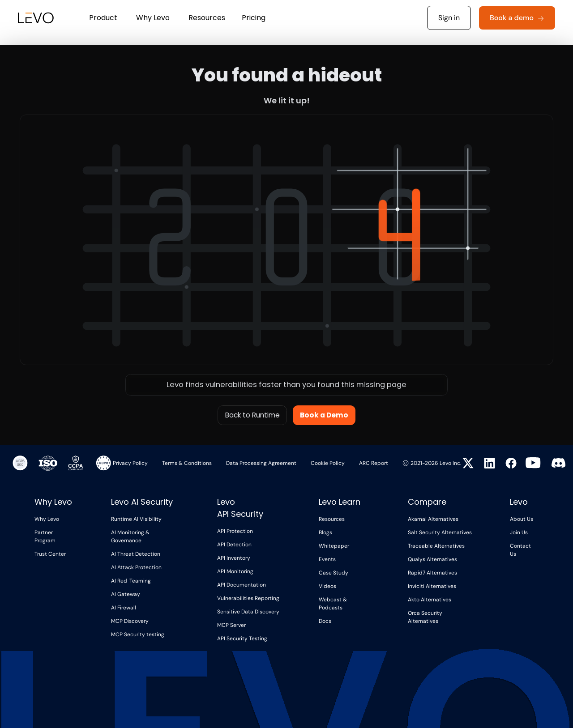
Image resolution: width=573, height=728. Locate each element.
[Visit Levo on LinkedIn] (488, 463)
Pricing (254, 18)
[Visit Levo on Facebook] (509, 463)
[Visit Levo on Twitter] (466, 463)
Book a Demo (324, 415)
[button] (103, 18)
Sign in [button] (449, 18)
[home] (31, 18)
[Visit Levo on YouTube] (533, 463)
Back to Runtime (252, 415)
